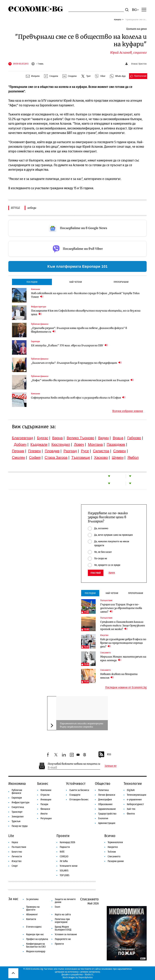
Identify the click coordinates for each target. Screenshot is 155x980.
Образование (105, 804)
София (35, 457)
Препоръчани (121, 282)
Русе (85, 451)
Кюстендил (61, 444)
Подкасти (65, 847)
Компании (35, 289)
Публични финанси (40, 324)
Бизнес (43, 784)
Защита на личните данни (65, 901)
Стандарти (75, 795)
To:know (112, 852)
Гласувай (96, 573)
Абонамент (32, 914)
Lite (11, 836)
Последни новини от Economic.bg (126, 687)
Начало (118, 19)
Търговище (81, 457)
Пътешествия (106, 600)
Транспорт (17, 812)
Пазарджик (116, 444)
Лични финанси (107, 795)
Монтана (95, 444)
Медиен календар (36, 951)
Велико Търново (80, 438)
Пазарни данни (116, 861)
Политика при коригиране (62, 921)
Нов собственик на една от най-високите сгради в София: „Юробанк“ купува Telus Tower (85, 295)
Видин (103, 438)
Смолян (19, 457)
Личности (17, 856)
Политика (103, 790)
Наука (15, 842)
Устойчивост (76, 784)
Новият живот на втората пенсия (119, 676)
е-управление (134, 800)
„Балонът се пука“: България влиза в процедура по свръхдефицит (76, 363)
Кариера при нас (35, 934)
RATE (62, 852)
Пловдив (52, 451)
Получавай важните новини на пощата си (74, 764)
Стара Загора (56, 457)
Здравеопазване (107, 809)
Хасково (101, 457)
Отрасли (45, 795)
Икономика (17, 784)
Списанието (105, 653)
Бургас (43, 438)
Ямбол (133, 457)
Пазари (44, 804)
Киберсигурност (135, 804)
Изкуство (104, 635)
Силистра (101, 451)
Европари (35, 341)
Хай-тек (131, 809)
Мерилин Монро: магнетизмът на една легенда (123, 658)
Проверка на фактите (33, 908)
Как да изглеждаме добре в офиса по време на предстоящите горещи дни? (123, 643)
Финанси (45, 809)
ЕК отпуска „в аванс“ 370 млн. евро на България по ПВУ (69, 345)
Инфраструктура (39, 307)
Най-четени (76, 282)
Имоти (44, 814)
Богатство (17, 852)
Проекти (63, 836)
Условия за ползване (66, 934)
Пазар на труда (20, 826)
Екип (57, 907)
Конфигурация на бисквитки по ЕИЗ (36, 945)
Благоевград (23, 438)
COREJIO (64, 856)
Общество (103, 784)
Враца (118, 438)
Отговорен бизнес (79, 800)
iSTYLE (15, 208)
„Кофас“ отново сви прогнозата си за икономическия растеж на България (82, 380)
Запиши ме (111, 766)
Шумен (118, 457)
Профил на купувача (37, 939)
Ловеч (79, 444)
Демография (105, 800)
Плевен (34, 451)
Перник (18, 451)
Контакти (31, 919)
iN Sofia (64, 861)
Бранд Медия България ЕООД (63, 928)
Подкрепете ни (63, 939)
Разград (70, 451)
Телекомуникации (137, 795)
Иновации (46, 800)
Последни (32, 282)
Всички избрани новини (128, 411)
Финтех (131, 814)
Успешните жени (69, 866)
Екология (103, 818)
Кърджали (39, 444)
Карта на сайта (63, 914)
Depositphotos (86, 977)
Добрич (20, 444)
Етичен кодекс (34, 927)
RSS (105, 755)
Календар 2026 (67, 842)
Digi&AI (131, 790)
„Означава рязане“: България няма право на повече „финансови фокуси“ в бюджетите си (79, 330)
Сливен (120, 451)
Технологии (133, 784)
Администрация (107, 823)
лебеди (32, 208)
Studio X (89, 974)
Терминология (115, 842)
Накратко (113, 847)
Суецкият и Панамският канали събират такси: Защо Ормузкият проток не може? (123, 625)
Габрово (134, 438)
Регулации (46, 818)
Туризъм (16, 821)
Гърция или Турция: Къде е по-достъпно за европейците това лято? (121, 608)
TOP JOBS (65, 875)
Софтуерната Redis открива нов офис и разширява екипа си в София (78, 398)
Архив (112, 573)
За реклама (32, 899)
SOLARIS (64, 871)
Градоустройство (107, 814)
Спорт (15, 866)
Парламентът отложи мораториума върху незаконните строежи (81, 725)
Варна (58, 438)
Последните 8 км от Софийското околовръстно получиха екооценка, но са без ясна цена (86, 312)
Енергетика (18, 807)
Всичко (110, 836)
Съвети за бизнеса (79, 790)
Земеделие (18, 817)
